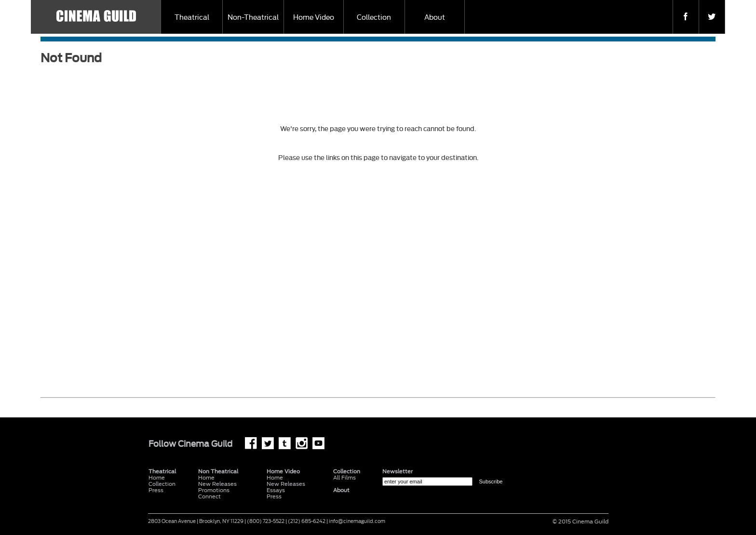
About (435, 18)
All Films (344, 478)
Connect (209, 497)
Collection (374, 18)
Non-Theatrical (253, 18)
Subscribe (491, 481)
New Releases (217, 484)
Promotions (214, 490)
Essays (276, 490)
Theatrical (192, 18)
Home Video (314, 18)
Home (206, 478)
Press (156, 490)
